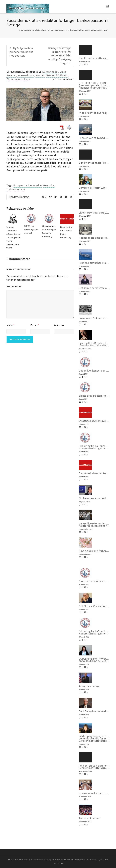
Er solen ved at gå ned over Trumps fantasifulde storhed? (94, 138)
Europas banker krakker (28, 186)
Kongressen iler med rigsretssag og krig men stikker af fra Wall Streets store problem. (94, 793)
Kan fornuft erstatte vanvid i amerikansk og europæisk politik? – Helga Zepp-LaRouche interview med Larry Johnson (94, 58)
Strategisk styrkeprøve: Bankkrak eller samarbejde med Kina (94, 421)
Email (34, 325)
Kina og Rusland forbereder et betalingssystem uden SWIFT (94, 551)
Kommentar (14, 287)
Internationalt (26, 76)
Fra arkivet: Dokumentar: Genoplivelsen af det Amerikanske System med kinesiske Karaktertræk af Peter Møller (94, 318)
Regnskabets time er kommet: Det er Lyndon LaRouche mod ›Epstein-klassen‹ (94, 238)
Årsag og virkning (89, 686)
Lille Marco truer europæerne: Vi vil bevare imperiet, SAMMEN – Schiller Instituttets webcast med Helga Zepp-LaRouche (94, 213)
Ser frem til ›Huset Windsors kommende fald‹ (94, 188)
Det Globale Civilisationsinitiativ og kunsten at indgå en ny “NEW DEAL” (94, 606)
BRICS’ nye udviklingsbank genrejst (31, 230)
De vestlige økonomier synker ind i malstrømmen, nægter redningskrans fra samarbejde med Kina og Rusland (94, 525)
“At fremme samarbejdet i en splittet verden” (94, 498)
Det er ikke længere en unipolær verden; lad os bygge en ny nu (94, 371)
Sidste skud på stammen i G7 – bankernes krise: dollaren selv (94, 396)
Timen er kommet (90, 818)
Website (59, 325)
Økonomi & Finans (57, 76)
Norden (40, 76)
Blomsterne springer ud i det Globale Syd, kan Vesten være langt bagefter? (94, 581)
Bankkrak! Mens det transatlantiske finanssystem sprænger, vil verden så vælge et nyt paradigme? (94, 473)
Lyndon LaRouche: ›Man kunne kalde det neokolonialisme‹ (94, 263)
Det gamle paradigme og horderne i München (94, 288)
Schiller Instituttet (25, 30)
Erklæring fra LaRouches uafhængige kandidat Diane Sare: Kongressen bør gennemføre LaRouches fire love (94, 447)
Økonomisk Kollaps (18, 79)
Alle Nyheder (51, 72)
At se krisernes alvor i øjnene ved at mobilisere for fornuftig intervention (94, 113)
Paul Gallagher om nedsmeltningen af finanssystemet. (94, 711)
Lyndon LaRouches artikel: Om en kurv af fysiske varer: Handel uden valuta (13, 237)
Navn (10, 325)
